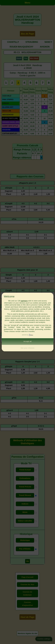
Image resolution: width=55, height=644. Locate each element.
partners (24, 301)
